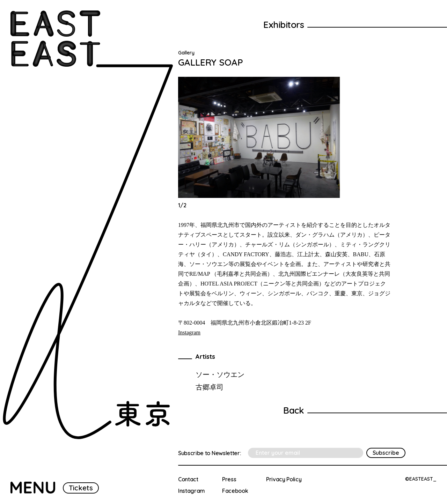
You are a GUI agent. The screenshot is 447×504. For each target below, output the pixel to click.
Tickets (81, 488)
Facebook (235, 491)
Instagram (189, 332)
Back (294, 410)
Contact (188, 479)
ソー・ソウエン (220, 374)
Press (229, 479)
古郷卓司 (210, 387)
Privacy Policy (284, 479)
